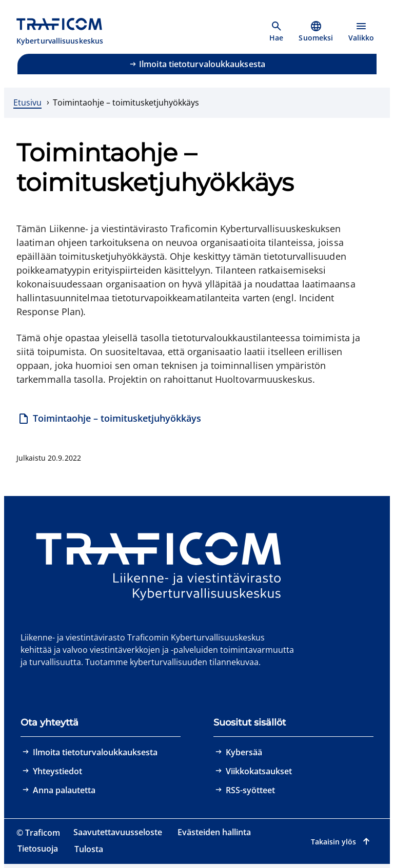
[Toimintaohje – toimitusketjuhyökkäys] (110, 419)
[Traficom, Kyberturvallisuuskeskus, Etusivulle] (65, 32)
